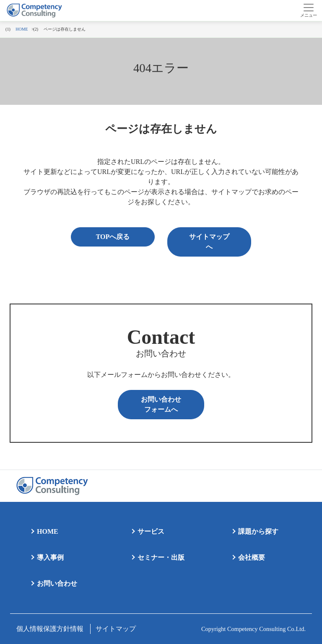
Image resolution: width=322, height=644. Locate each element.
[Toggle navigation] (308, 10)
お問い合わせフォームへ (161, 404)
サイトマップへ (209, 242)
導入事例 (50, 557)
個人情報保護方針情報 (50, 629)
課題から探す (258, 531)
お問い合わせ (57, 583)
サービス (151, 531)
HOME (48, 531)
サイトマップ (116, 629)
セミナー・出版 (161, 557)
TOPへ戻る (113, 237)
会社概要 (252, 557)
